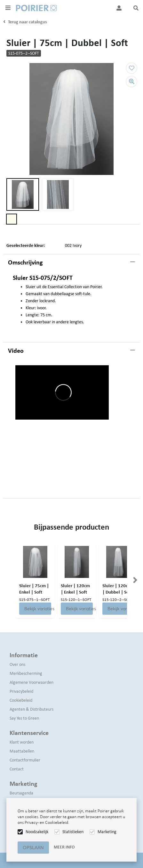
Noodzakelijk (37, 832)
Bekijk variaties (38, 609)
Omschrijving (25, 262)
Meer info (64, 847)
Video (16, 351)
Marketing (107, 832)
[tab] (71, 263)
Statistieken (73, 832)
